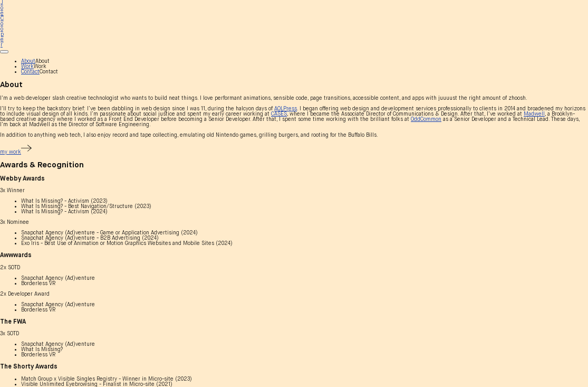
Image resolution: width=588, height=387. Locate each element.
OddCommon (426, 119)
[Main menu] (4, 52)
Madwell (534, 114)
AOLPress (286, 109)
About (28, 61)
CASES (279, 114)
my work (16, 152)
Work (27, 67)
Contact (30, 72)
